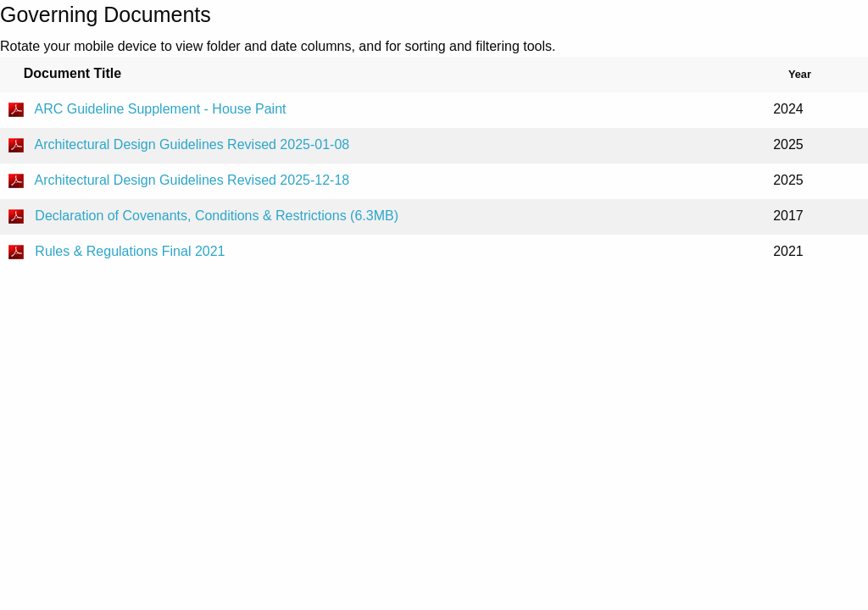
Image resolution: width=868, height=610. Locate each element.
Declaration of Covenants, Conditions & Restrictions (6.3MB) (217, 216)
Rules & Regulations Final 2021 (130, 251)
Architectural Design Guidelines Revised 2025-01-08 (192, 144)
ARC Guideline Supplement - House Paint (160, 109)
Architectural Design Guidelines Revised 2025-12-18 (192, 180)
